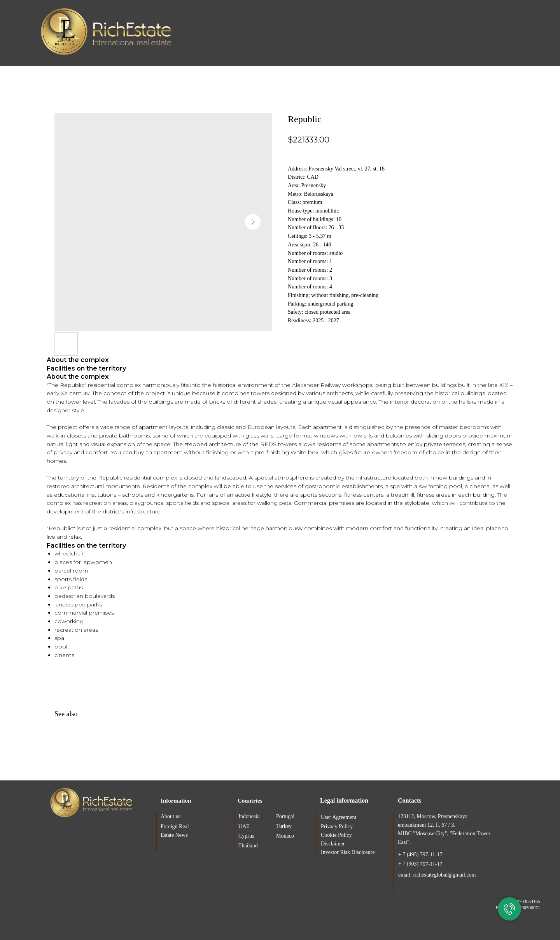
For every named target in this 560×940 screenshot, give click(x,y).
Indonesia (249, 816)
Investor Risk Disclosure (348, 852)
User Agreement (339, 817)
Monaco (285, 836)
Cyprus (246, 836)
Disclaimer (333, 844)
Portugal (285, 816)
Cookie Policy (336, 835)
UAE (244, 827)
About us (171, 816)
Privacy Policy (337, 827)
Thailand (248, 846)
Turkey (284, 826)
